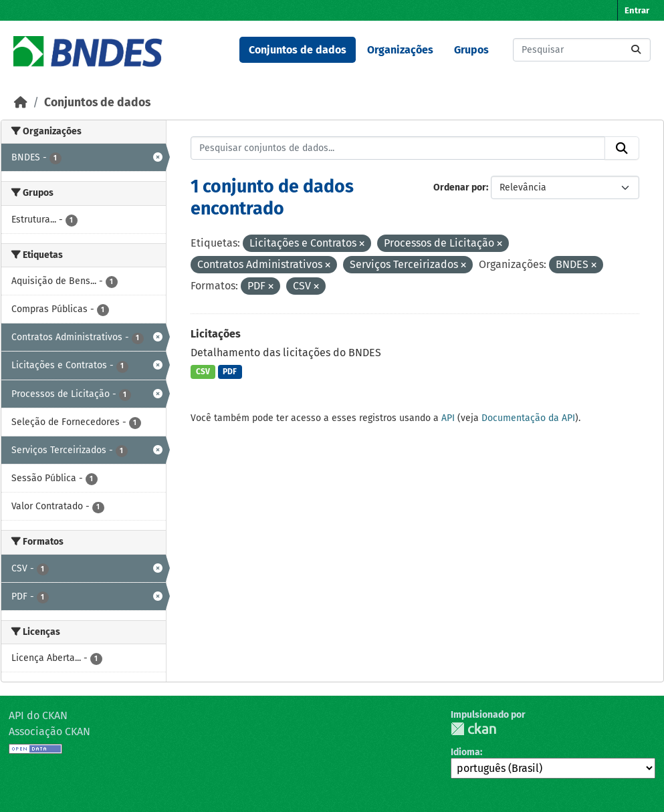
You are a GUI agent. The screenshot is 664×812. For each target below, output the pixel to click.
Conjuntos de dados (298, 50)
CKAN (473, 729)
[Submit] (636, 50)
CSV (203, 372)
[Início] (21, 103)
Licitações (216, 334)
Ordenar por (460, 187)
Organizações (400, 50)
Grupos (471, 50)
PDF (230, 372)
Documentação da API (528, 418)
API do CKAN (38, 715)
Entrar (637, 10)
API (448, 418)
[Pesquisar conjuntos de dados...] (582, 50)
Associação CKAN (49, 731)
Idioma (465, 752)
